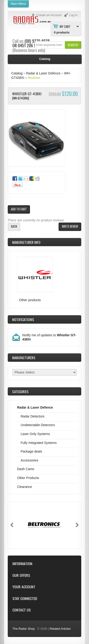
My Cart (65, 26)
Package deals (31, 451)
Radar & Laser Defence (43, 73)
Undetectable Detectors (38, 425)
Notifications (23, 319)
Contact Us (22, 610)
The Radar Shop (24, 629)
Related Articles (60, 629)
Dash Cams (26, 469)
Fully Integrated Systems (39, 443)
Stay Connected (25, 598)
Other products (30, 300)
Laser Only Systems (35, 434)
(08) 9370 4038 (37, 41)
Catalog (17, 73)
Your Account (24, 587)
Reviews (34, 78)
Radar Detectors (33, 416)
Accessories (29, 460)
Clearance (25, 487)
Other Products (28, 478)
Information (22, 564)
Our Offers (21, 575)
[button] (73, 45)
